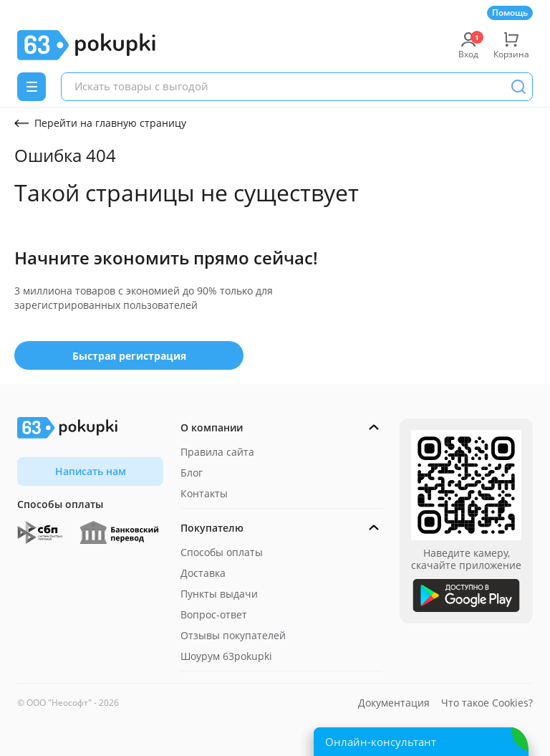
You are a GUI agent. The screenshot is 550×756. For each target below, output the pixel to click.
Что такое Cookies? (487, 703)
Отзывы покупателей (233, 635)
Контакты (204, 493)
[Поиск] (518, 87)
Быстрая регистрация (129, 356)
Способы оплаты (222, 552)
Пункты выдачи (219, 594)
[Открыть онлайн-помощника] (421, 742)
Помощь (510, 13)
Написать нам (91, 471)
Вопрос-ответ (214, 614)
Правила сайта (217, 452)
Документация (394, 703)
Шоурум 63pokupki (226, 656)
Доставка (203, 573)
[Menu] (32, 87)
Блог (192, 473)
